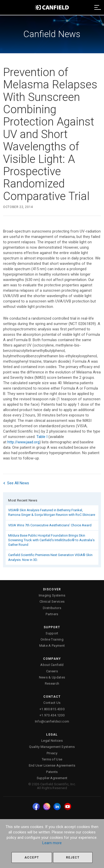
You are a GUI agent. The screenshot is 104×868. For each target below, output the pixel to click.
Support (52, 633)
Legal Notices (52, 741)
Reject (73, 857)
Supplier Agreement (52, 778)
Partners (52, 614)
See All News (16, 483)
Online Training (52, 639)
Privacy (52, 753)
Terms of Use (52, 759)
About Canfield (52, 665)
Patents (52, 772)
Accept (32, 857)
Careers (52, 671)
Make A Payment (52, 646)
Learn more (52, 843)
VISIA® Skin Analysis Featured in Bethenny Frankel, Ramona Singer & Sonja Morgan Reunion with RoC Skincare (52, 512)
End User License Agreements (52, 765)
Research (52, 683)
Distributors (52, 608)
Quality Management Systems (52, 747)
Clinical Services (52, 602)
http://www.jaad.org (23, 442)
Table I (42, 437)
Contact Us (52, 703)
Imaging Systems (52, 595)
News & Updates (52, 677)
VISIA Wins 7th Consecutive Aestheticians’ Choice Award (50, 525)
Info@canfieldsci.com (52, 721)
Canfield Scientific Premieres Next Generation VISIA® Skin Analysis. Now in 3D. (50, 557)
